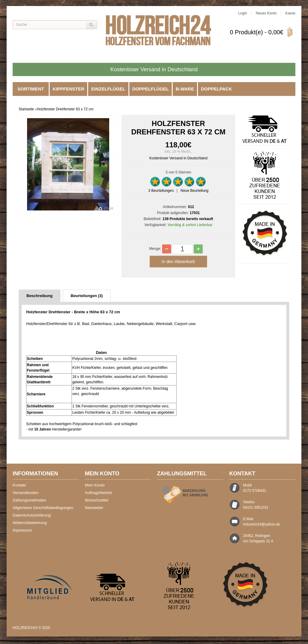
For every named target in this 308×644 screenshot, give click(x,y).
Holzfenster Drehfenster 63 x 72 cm (65, 109)
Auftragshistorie (98, 493)
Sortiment (31, 89)
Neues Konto (266, 13)
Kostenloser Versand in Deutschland (178, 158)
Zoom (109, 209)
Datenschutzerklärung (32, 515)
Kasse (290, 13)
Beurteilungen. (161, 191)
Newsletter (94, 508)
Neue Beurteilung (194, 191)
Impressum (22, 530)
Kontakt (19, 485)
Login (243, 13)
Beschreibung (40, 296)
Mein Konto (95, 485)
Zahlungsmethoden (29, 500)
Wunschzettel (97, 500)
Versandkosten (26, 493)
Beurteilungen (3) (87, 296)
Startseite (26, 109)
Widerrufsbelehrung (30, 523)
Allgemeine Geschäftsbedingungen (43, 508)
